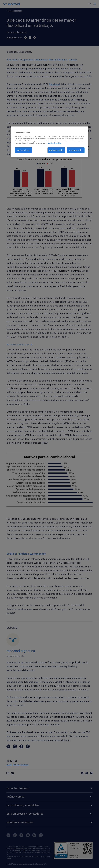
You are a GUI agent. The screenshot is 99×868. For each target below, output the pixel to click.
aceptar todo (76, 150)
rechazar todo (56, 150)
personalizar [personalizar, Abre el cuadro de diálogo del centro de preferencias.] (23, 150)
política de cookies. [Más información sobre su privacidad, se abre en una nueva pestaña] (55, 143)
